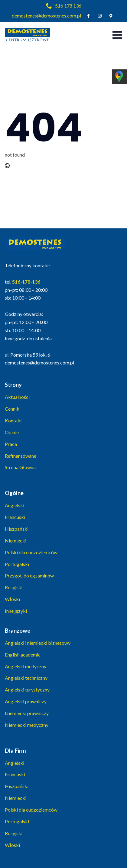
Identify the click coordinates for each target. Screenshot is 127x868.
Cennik (12, 409)
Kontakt (13, 420)
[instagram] (100, 16)
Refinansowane (21, 456)
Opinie (12, 432)
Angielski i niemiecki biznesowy (38, 643)
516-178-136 (26, 282)
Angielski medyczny (26, 666)
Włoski (12, 599)
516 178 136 (68, 6)
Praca (11, 444)
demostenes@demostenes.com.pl (46, 16)
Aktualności (17, 397)
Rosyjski (14, 587)
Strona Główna (20, 467)
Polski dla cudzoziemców (31, 552)
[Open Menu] (117, 35)
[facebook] (88, 16)
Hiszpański (17, 529)
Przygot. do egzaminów (29, 575)
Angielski (15, 505)
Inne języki (16, 611)
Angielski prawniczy (26, 701)
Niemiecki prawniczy (27, 713)
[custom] (111, 16)
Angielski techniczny (26, 678)
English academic (23, 655)
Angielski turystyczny (27, 690)
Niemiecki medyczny (27, 725)
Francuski (15, 517)
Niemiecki (16, 541)
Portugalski (17, 564)
